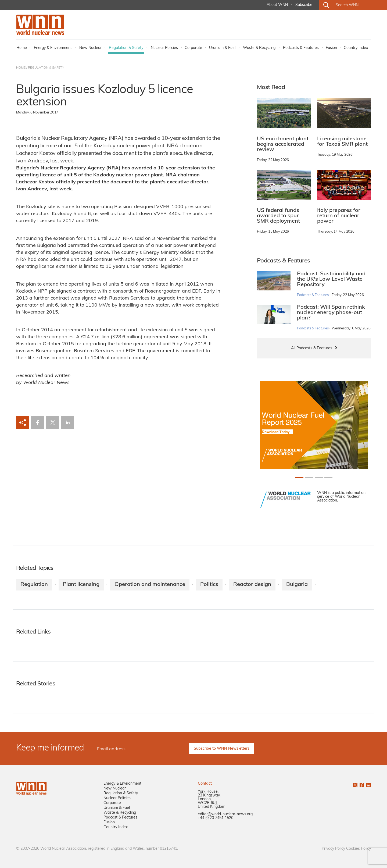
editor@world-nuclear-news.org (225, 814)
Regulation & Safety (126, 48)
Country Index (356, 48)
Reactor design (252, 585)
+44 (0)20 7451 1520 (216, 818)
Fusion (331, 48)
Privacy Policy (333, 849)
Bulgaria (297, 585)
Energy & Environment (53, 48)
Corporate (193, 48)
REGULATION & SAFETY (46, 68)
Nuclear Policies (164, 48)
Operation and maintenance (150, 585)
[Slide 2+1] (319, 477)
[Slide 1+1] (309, 477)
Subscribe (304, 5)
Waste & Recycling (259, 48)
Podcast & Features (120, 818)
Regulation (34, 585)
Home (22, 48)
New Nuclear (90, 48)
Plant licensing (81, 585)
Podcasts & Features (301, 48)
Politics (209, 585)
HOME (21, 68)
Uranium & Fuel (222, 48)
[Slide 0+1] (299, 477)
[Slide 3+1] (328, 477)
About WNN (277, 5)
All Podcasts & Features (312, 348)
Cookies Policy (359, 849)
